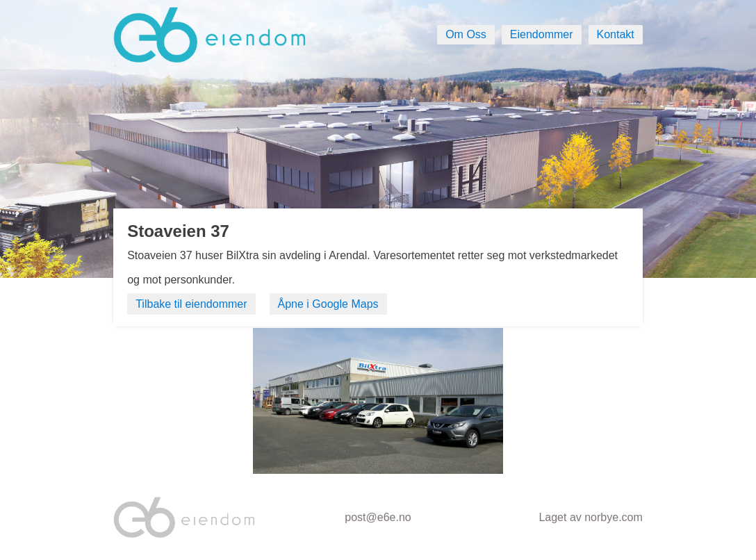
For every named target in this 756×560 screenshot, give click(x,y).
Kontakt (616, 34)
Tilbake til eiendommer (191, 304)
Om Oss (466, 34)
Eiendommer (542, 34)
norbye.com (614, 517)
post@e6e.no (378, 517)
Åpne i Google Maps (328, 304)
